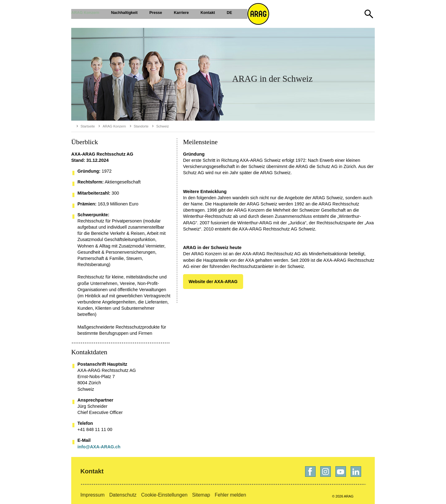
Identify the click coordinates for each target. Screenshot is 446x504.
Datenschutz (123, 495)
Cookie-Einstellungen (164, 495)
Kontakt (92, 471)
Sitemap (201, 495)
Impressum (92, 495)
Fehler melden (230, 495)
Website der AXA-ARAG (213, 282)
